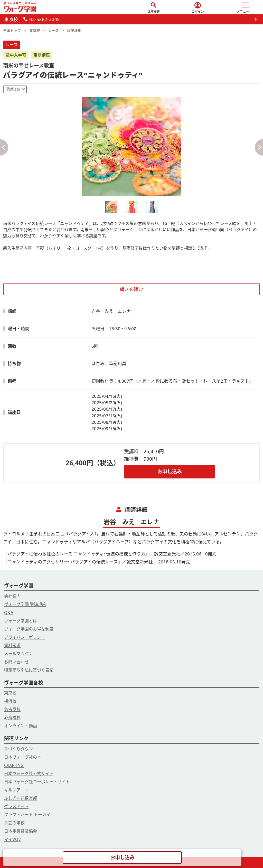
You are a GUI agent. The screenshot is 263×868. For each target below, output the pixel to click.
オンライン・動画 (21, 726)
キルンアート (16, 790)
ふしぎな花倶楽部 (21, 798)
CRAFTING (14, 765)
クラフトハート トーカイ (27, 815)
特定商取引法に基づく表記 (29, 670)
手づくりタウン (18, 749)
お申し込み (170, 471)
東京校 (10, 693)
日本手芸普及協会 (21, 831)
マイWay (12, 839)
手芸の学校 (14, 823)
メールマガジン (18, 654)
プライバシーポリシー (25, 637)
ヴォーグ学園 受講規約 (25, 604)
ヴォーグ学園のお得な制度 (29, 629)
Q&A (9, 612)
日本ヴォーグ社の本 (23, 757)
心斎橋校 (12, 718)
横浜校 (10, 701)
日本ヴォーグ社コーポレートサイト (37, 782)
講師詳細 (13, 89)
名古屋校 (12, 709)
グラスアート (16, 806)
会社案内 (12, 596)
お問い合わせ (16, 662)
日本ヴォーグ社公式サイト (29, 773)
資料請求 (12, 645)
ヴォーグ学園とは (21, 621)
